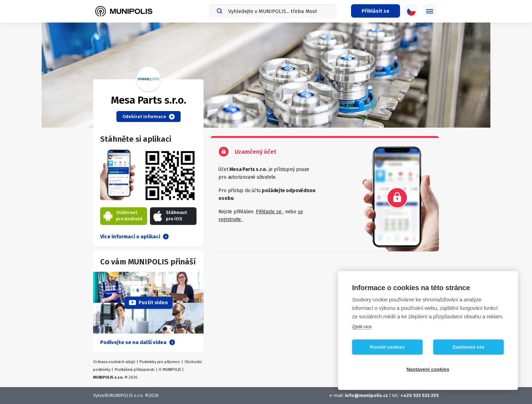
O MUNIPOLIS (170, 370)
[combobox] (273, 11)
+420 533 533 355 (420, 395)
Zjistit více (362, 327)
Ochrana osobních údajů (114, 362)
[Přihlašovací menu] (376, 11)
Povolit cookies (387, 347)
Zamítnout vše (469, 347)
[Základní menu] (430, 11)
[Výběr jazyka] (411, 11)
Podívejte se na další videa (138, 342)
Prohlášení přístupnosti (134, 370)
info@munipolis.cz (366, 395)
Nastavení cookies (428, 369)
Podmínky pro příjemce (160, 362)
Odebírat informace (149, 117)
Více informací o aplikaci (134, 237)
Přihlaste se (269, 212)
